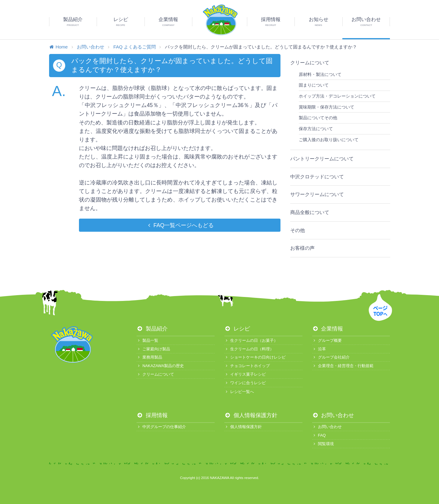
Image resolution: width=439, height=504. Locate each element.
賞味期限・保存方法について (327, 107)
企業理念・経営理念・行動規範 (343, 366)
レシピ (237, 329)
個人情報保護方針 (251, 415)
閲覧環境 (323, 444)
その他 (298, 230)
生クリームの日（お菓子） (251, 340)
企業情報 (328, 329)
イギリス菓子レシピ (245, 374)
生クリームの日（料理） (249, 349)
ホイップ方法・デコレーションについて (337, 96)
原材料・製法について (320, 74)
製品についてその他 (318, 118)
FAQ (319, 435)
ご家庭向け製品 (153, 349)
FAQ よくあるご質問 (135, 47)
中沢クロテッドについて (317, 177)
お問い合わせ (91, 47)
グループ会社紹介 (331, 357)
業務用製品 (149, 357)
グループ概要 (327, 340)
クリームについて (310, 63)
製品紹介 (152, 329)
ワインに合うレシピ (245, 383)
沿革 (319, 349)
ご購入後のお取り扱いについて (329, 140)
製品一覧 (147, 340)
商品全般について (310, 212)
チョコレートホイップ (247, 366)
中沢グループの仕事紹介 (161, 427)
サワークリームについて (317, 194)
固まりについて (314, 85)
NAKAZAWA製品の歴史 (160, 366)
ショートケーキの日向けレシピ (255, 357)
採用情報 (152, 415)
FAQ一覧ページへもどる (180, 225)
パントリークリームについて (322, 159)
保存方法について (316, 129)
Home (59, 47)
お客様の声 (302, 248)
